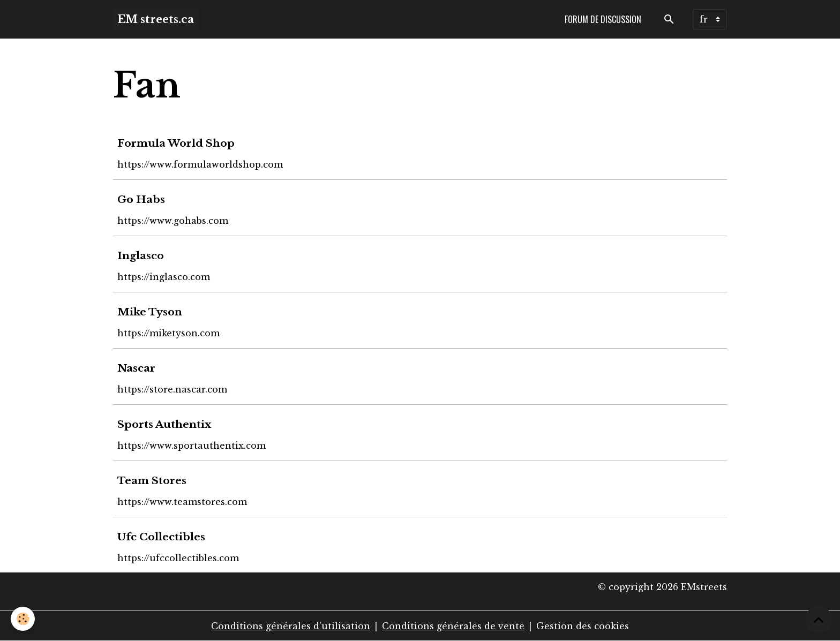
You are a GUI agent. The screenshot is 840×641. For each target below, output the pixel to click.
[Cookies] (23, 619)
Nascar (136, 368)
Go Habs (141, 199)
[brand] (156, 19)
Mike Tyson (150, 312)
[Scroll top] (819, 620)
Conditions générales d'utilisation (291, 626)
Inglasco (141, 255)
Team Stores (152, 480)
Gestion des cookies (583, 626)
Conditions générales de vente (453, 626)
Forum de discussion (603, 19)
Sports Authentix (164, 424)
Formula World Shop (176, 143)
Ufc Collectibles (161, 537)
